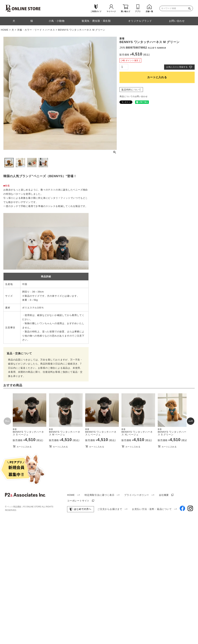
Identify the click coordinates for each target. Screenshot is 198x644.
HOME (5, 30)
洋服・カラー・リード (30, 30)
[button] (7, 421)
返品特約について (131, 90)
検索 (190, 8)
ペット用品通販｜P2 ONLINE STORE (24, 507)
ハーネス (50, 30)
